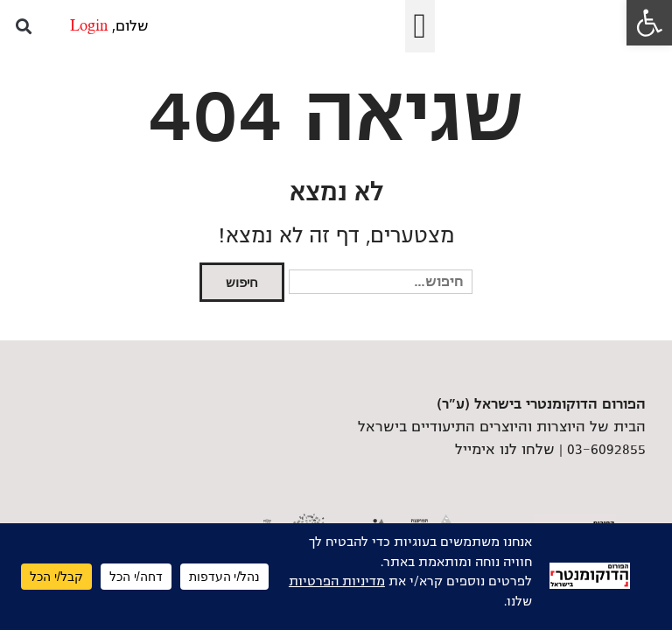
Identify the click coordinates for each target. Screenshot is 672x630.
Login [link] (89, 26)
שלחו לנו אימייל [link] (505, 450)
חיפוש (242, 282)
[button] (420, 26)
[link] (649, 23)
